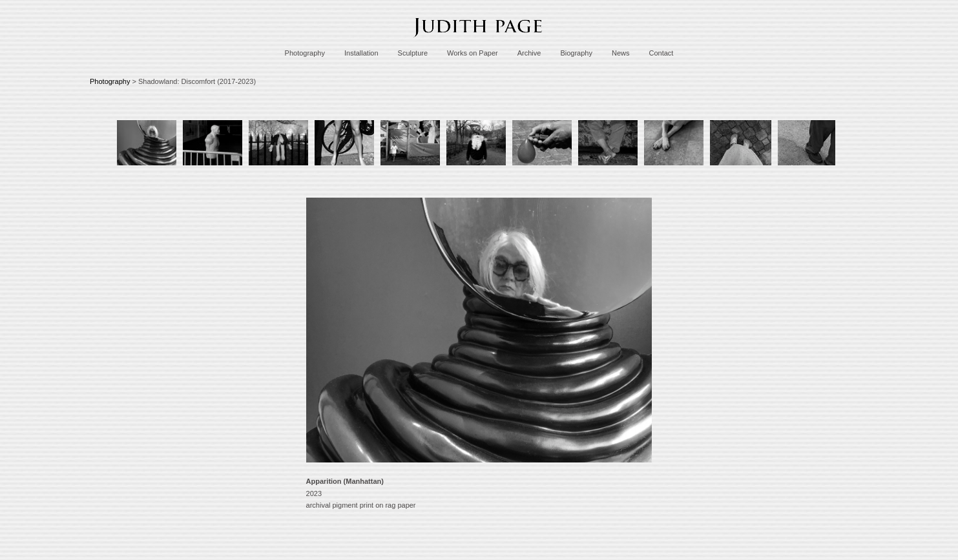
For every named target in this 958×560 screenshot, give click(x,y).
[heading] (479, 41)
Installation (361, 53)
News (621, 53)
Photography (305, 53)
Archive (529, 53)
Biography (576, 53)
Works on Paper (473, 53)
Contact (661, 53)
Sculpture (413, 53)
